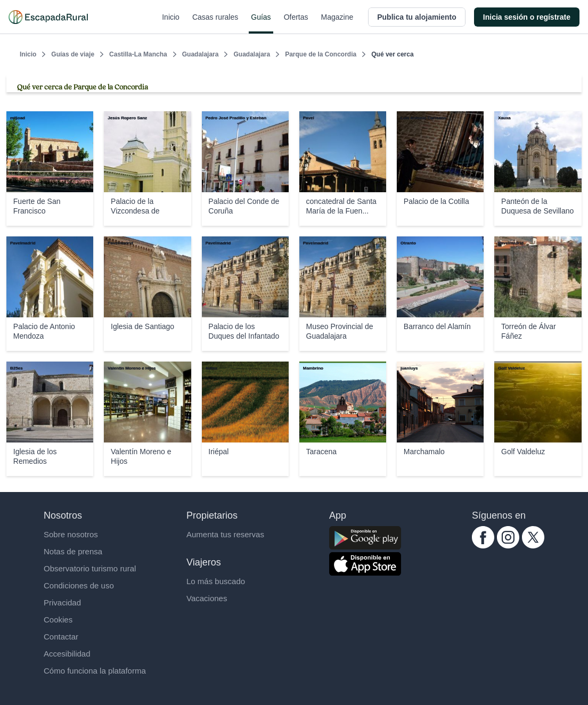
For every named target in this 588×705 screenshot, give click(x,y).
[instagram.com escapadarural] (508, 546)
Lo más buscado (216, 581)
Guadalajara (201, 54)
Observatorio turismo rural (90, 568)
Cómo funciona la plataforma (95, 671)
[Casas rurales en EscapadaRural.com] (48, 17)
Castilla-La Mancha (138, 54)
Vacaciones (207, 598)
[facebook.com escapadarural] (483, 546)
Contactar (61, 637)
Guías (261, 23)
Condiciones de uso (79, 585)
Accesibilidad (67, 654)
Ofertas (296, 23)
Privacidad (62, 602)
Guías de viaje (73, 54)
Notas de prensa (73, 551)
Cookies (58, 620)
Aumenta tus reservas (225, 534)
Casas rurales (215, 23)
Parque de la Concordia (321, 54)
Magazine (337, 23)
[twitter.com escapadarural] (533, 546)
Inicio (171, 23)
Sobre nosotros (71, 534)
